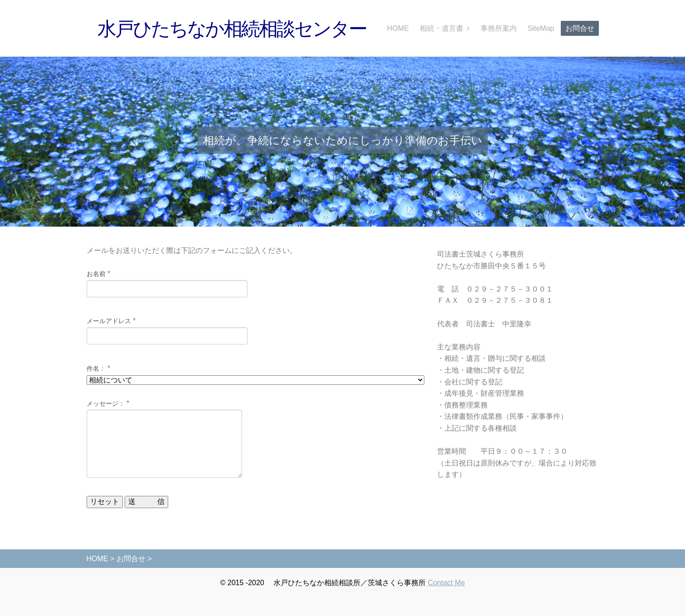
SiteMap (541, 28)
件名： (96, 369)
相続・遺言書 (442, 28)
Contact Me (447, 583)
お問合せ (580, 28)
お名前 (96, 274)
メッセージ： (106, 403)
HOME (398, 28)
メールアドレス (109, 321)
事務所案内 (499, 28)
